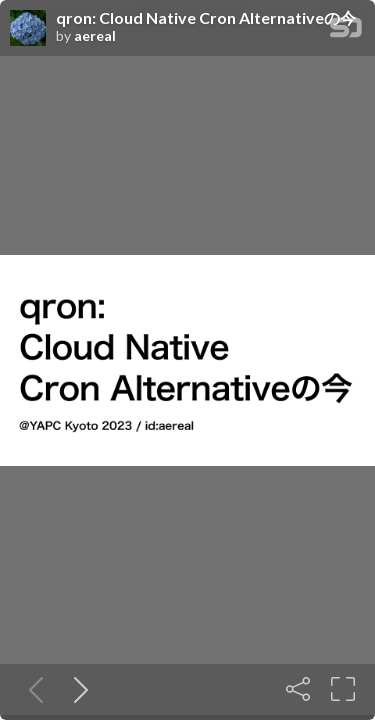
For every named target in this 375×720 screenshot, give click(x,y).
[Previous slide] (32, 689)
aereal (95, 36)
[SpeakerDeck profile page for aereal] (28, 29)
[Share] (298, 689)
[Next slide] (77, 689)
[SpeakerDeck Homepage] (346, 31)
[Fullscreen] (343, 689)
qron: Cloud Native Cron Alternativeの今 (206, 18)
